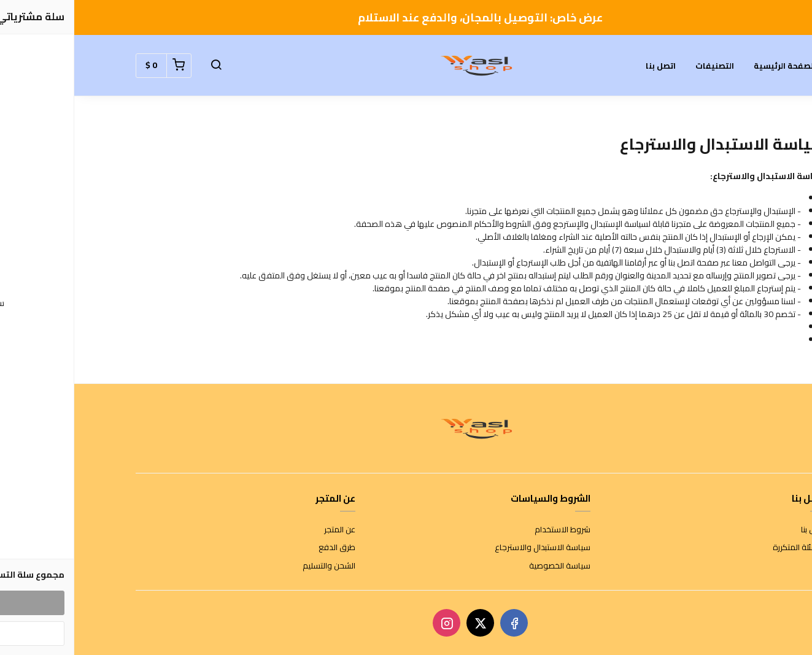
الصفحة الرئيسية (710, 66)
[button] (142, 66)
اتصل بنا (586, 66)
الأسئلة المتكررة (725, 548)
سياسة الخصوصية (485, 566)
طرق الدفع (263, 548)
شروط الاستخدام (488, 530)
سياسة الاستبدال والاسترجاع (468, 548)
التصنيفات (640, 66)
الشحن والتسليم (255, 566)
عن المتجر (265, 530)
